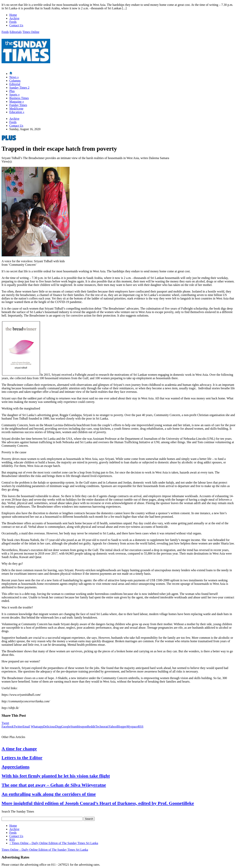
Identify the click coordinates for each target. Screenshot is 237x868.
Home (13, 15)
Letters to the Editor (22, 758)
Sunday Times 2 (19, 88)
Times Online (31, 32)
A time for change (19, 749)
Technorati (102, 727)
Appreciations (16, 767)
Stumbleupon (79, 727)
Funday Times (18, 105)
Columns (15, 81)
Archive (14, 18)
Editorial (15, 84)
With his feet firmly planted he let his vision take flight (56, 776)
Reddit (91, 727)
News (14, 77)
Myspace (132, 727)
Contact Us (16, 25)
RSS (141, 727)
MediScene (16, 109)
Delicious (49, 727)
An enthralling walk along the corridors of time (49, 794)
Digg (58, 727)
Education (17, 112)
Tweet (5, 723)
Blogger (122, 727)
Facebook (8, 727)
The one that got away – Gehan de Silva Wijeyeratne (54, 785)
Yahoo (113, 727)
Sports (14, 95)
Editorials (16, 32)
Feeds (13, 22)
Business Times (19, 98)
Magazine (17, 102)
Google (66, 727)
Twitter (18, 727)
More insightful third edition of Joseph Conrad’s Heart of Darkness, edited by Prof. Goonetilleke (98, 803)
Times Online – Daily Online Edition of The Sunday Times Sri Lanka (54, 843)
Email (26, 727)
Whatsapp (37, 727)
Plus (12, 91)
